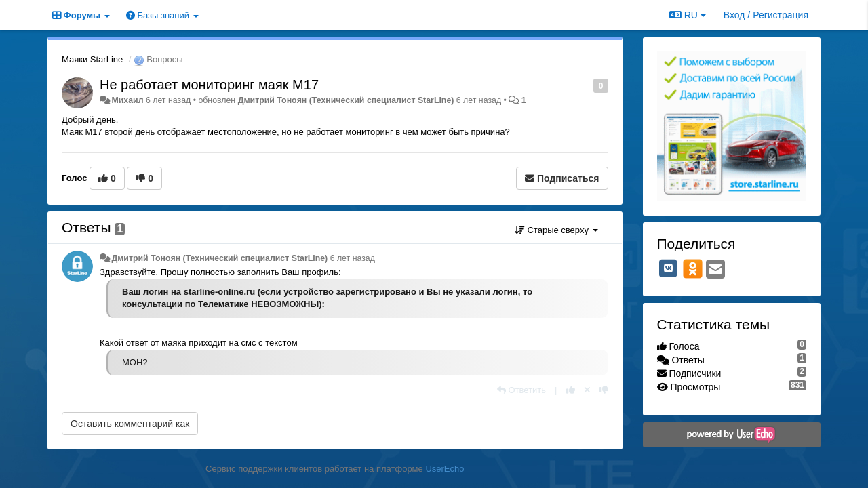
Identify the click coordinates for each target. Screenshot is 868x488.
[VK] (669, 268)
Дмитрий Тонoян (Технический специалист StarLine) (346, 100)
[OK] (693, 268)
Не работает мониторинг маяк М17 (209, 85)
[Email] (715, 270)
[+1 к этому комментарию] (571, 390)
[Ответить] (521, 390)
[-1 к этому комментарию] (604, 390)
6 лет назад (353, 258)
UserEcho (445, 469)
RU (688, 15)
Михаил (127, 100)
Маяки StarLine (92, 59)
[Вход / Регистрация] (766, 15)
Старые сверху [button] (556, 230)
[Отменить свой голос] (587, 390)
